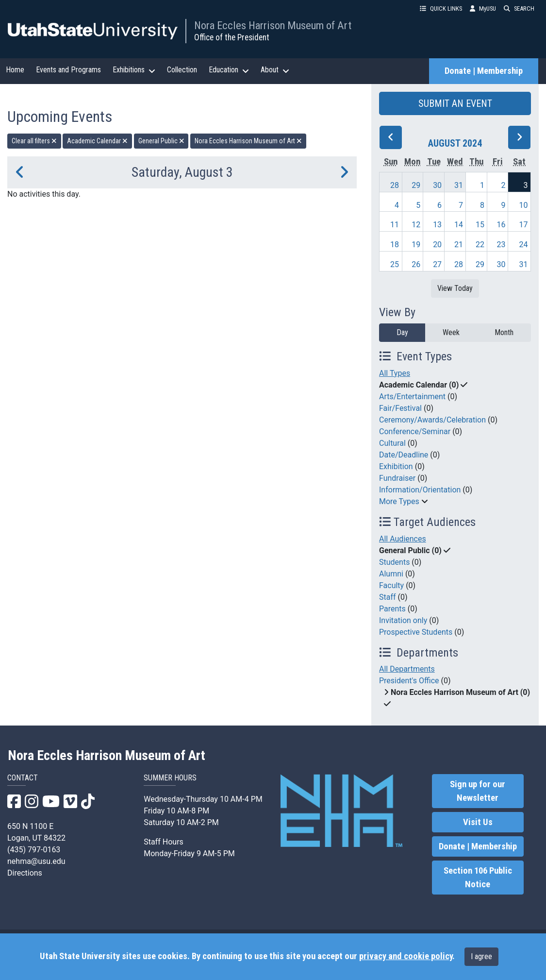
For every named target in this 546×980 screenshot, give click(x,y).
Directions (25, 873)
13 (437, 225)
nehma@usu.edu (36, 861)
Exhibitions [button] (134, 70)
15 (480, 225)
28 (395, 185)
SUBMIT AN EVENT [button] (455, 103)
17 (524, 225)
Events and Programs (68, 70)
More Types (399, 501)
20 (437, 245)
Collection (182, 70)
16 (501, 225)
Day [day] (402, 332)
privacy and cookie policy (406, 956)
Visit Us (478, 822)
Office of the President (232, 37)
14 (459, 225)
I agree (481, 956)
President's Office (409, 681)
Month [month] (504, 332)
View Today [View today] (455, 288)
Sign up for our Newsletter (478, 791)
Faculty (391, 585)
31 (459, 185)
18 (395, 245)
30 (437, 185)
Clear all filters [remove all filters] (34, 141)
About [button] (275, 70)
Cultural (392, 443)
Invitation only (403, 620)
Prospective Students (416, 632)
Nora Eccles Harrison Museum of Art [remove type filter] (248, 141)
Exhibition (396, 466)
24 (524, 245)
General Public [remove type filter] (161, 141)
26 (416, 264)
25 (395, 264)
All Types (395, 373)
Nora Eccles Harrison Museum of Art (273, 25)
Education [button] (229, 70)
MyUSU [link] (483, 8)
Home (15, 70)
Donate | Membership (484, 71)
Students (394, 562)
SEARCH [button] (519, 8)
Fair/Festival (400, 408)
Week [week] (451, 332)
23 (501, 245)
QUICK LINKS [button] (441, 8)
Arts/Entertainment (412, 397)
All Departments (407, 669)
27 (437, 264)
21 (459, 245)
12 (416, 225)
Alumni (391, 574)
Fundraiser (397, 478)
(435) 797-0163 (34, 850)
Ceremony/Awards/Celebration (432, 420)
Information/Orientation (420, 490)
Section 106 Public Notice (478, 878)
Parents (392, 609)
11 (395, 225)
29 (416, 185)
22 (480, 245)
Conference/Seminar (415, 431)
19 (416, 245)
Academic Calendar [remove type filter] (97, 141)
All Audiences (403, 539)
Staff (388, 597)
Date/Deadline (404, 455)
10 (524, 205)
